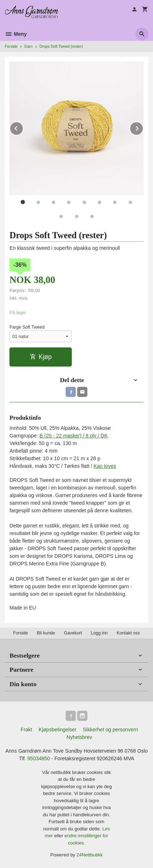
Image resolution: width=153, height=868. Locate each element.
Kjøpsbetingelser (58, 730)
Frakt (26, 730)
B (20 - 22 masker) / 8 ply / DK (74, 436)
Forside (11, 46)
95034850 (38, 758)
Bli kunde (46, 633)
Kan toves (105, 466)
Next (143, 127)
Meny (16, 34)
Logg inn (99, 633)
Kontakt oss (128, 633)
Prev (23, 127)
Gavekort (73, 633)
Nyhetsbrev (79, 737)
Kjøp (41, 357)
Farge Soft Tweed (27, 327)
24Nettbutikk (90, 855)
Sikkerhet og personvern (111, 730)
